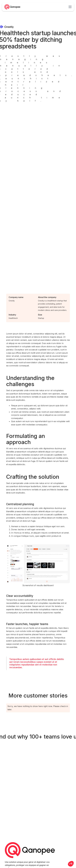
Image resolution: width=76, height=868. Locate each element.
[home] (12, 7)
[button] (72, 7)
